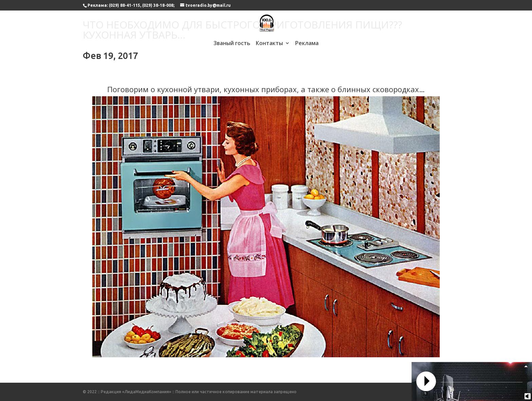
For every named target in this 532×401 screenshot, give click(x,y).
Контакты (269, 44)
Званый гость (232, 44)
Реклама (307, 44)
